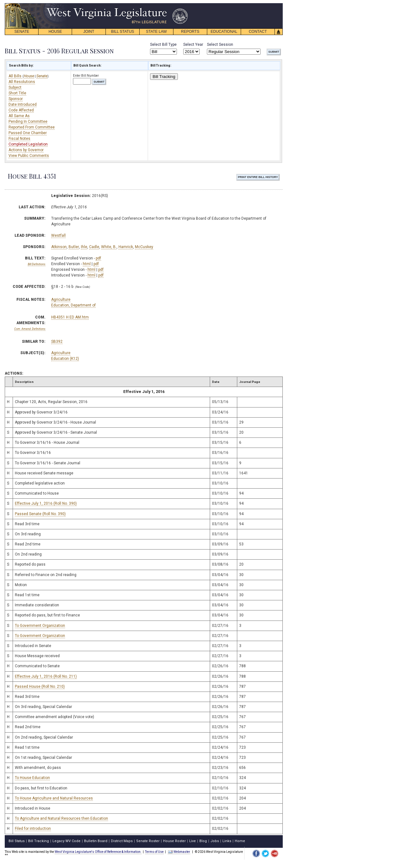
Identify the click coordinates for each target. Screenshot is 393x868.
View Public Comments (29, 156)
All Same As (19, 116)
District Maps (122, 841)
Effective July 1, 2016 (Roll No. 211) (46, 676)
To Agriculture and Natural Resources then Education (61, 818)
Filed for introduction (33, 829)
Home (240, 841)
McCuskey (144, 247)
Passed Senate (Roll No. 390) (40, 514)
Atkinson (59, 247)
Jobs (215, 841)
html (87, 264)
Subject (15, 87)
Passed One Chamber (28, 133)
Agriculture (61, 300)
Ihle (84, 247)
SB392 (57, 342)
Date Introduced (23, 104)
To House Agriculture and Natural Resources (54, 798)
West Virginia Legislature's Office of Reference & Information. (98, 852)
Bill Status (17, 841)
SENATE (22, 32)
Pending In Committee (28, 122)
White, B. (109, 247)
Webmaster (179, 852)
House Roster (174, 841)
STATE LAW (156, 32)
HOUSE (55, 32)
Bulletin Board (96, 841)
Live (193, 841)
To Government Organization (40, 626)
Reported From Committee (32, 127)
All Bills (15, 76)
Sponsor (16, 99)
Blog (203, 841)
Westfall (58, 235)
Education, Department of (73, 305)
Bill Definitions (37, 264)
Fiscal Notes (19, 139)
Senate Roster (148, 841)
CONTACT (258, 32)
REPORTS (190, 32)
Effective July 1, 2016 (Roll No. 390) (46, 503)
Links (227, 841)
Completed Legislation (28, 144)
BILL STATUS (122, 32)
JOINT (89, 32)
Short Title (17, 93)
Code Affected (21, 110)
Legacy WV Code (67, 841)
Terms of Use (154, 852)
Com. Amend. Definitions (30, 329)
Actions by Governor (26, 150)
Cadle (94, 247)
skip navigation (183, 5)
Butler (74, 247)
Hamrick (126, 247)
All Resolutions (22, 82)
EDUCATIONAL (224, 32)
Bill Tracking (164, 77)
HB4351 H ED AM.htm (70, 317)
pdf (98, 258)
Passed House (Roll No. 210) (40, 687)
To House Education (32, 778)
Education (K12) (65, 359)
